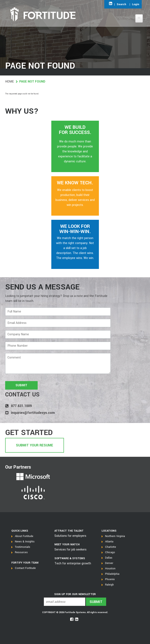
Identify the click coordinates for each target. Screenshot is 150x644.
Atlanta (109, 542)
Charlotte (111, 547)
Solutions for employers (70, 536)
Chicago (110, 552)
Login (136, 4)
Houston (110, 569)
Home (10, 82)
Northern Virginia (115, 536)
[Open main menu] (139, 18)
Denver (109, 563)
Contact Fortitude (25, 568)
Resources (21, 552)
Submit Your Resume (35, 445)
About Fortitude (24, 536)
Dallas (109, 558)
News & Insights (25, 542)
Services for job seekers (70, 550)
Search (121, 4)
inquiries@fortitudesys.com (33, 413)
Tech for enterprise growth (73, 563)
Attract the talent (69, 531)
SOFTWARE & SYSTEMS (70, 558)
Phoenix (110, 579)
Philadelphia (112, 574)
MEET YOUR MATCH (67, 544)
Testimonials (23, 547)
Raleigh (109, 585)
